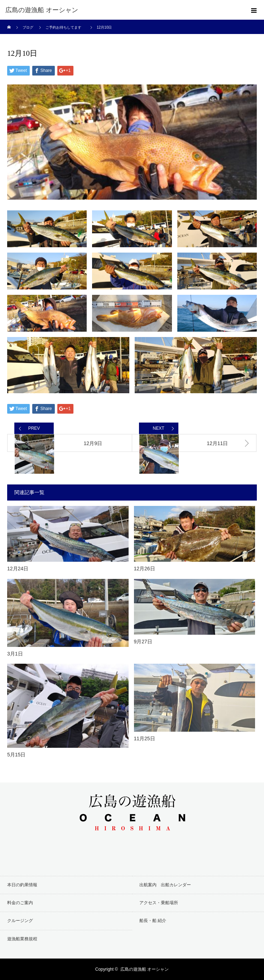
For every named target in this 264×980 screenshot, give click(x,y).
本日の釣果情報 (22, 885)
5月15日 (16, 755)
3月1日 (15, 654)
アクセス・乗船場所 (159, 903)
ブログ (28, 27)
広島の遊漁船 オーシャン (42, 10)
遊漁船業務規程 (22, 939)
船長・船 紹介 (153, 921)
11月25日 (145, 738)
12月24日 (18, 569)
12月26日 (145, 569)
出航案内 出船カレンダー (165, 885)
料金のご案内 (20, 903)
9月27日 (143, 642)
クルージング (20, 921)
